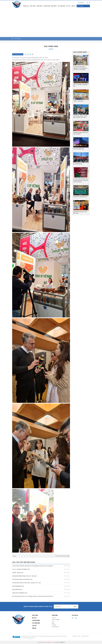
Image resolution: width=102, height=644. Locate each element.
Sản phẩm (39, 6)
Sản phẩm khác (55, 627)
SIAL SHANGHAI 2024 (41, 589)
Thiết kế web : (57, 642)
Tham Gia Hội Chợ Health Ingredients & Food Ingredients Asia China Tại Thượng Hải (41, 566)
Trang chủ (26, 6)
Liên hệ (73, 6)
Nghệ (53, 623)
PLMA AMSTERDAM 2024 (41, 586)
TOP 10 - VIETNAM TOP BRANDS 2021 (41, 569)
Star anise (54, 625)
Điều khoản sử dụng (76, 636)
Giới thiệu (33, 6)
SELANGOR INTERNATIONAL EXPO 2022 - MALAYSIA (41, 576)
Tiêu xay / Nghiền (56, 620)
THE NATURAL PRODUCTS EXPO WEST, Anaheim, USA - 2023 (41, 583)
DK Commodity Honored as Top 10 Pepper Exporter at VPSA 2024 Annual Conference (41, 596)
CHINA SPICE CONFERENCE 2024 (41, 593)
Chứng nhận (47, 6)
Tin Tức (68, 6)
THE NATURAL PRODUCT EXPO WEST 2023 (41, 579)
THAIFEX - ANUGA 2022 (41, 573)
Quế (53, 621)
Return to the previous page (63, 556)
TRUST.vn (62, 642)
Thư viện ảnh (61, 6)
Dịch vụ (34, 618)
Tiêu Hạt (54, 618)
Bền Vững (54, 6)
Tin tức (34, 626)
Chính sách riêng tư (85, 636)
